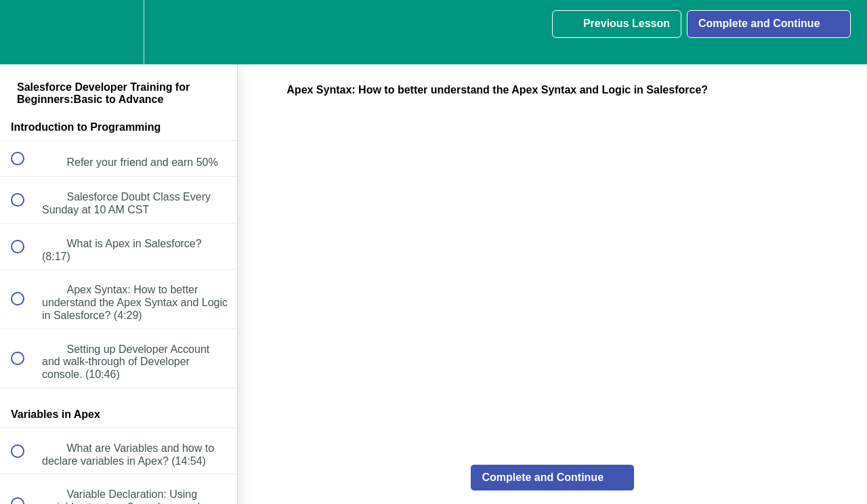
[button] (25, 32)
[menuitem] (119, 32)
